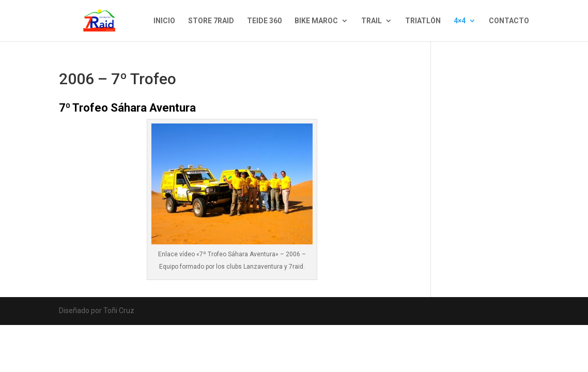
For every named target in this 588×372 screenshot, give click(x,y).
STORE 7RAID (211, 21)
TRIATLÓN (423, 21)
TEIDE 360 (264, 21)
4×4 (460, 21)
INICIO (164, 21)
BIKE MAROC (316, 21)
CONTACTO (509, 21)
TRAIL (372, 21)
